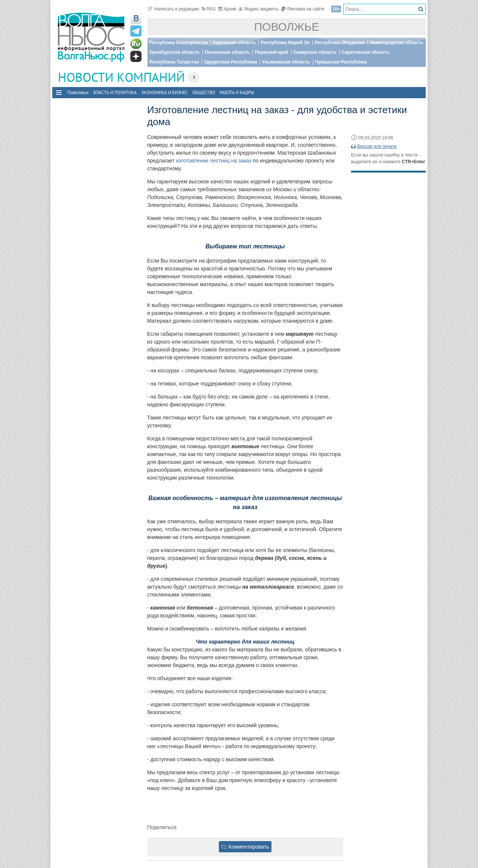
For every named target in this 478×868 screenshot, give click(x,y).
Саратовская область (366, 52)
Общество (204, 92)
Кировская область (234, 43)
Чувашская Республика (341, 62)
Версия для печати (377, 146)
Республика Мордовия (340, 43)
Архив (227, 9)
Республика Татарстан (174, 62)
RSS (209, 9)
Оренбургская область (175, 52)
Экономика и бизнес (164, 92)
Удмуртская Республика (230, 62)
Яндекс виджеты (259, 9)
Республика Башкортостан (179, 43)
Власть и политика (115, 92)
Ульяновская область (286, 62)
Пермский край (271, 52)
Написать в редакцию (173, 9)
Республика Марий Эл (285, 43)
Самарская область (315, 52)
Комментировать (245, 847)
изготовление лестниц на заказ (214, 161)
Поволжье (287, 27)
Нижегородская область (397, 43)
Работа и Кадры (237, 92)
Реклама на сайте (303, 9)
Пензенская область (227, 52)
